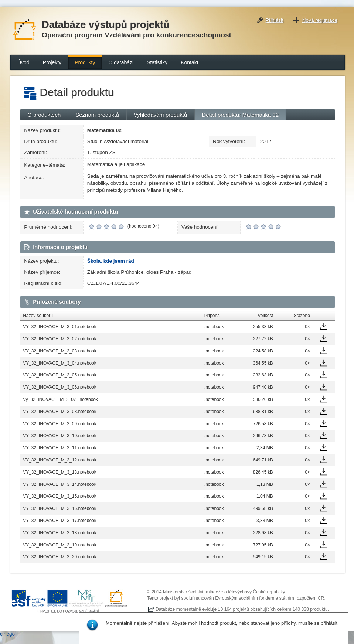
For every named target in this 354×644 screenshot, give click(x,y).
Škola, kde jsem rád (111, 261)
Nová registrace (320, 20)
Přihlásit (275, 20)
